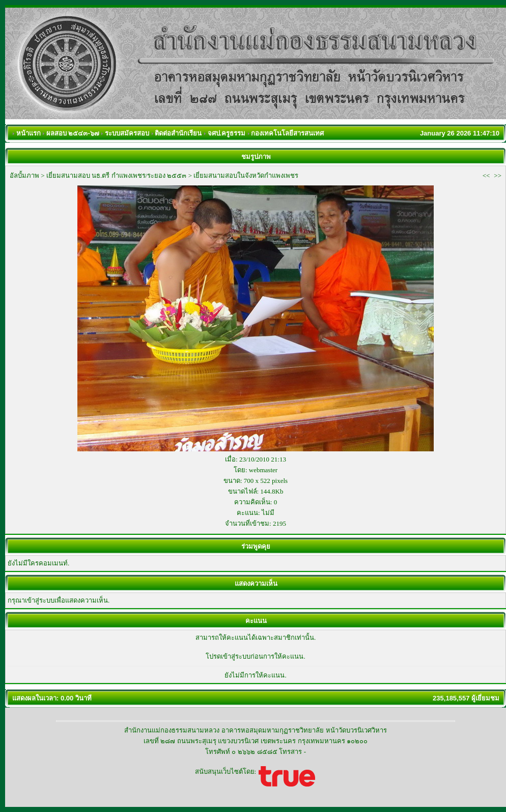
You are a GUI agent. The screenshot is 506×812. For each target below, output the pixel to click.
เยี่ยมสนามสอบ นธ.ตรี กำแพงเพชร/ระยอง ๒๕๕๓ (117, 175)
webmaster (263, 470)
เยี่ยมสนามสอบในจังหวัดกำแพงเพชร (246, 175)
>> (498, 175)
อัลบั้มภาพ (24, 175)
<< (486, 175)
